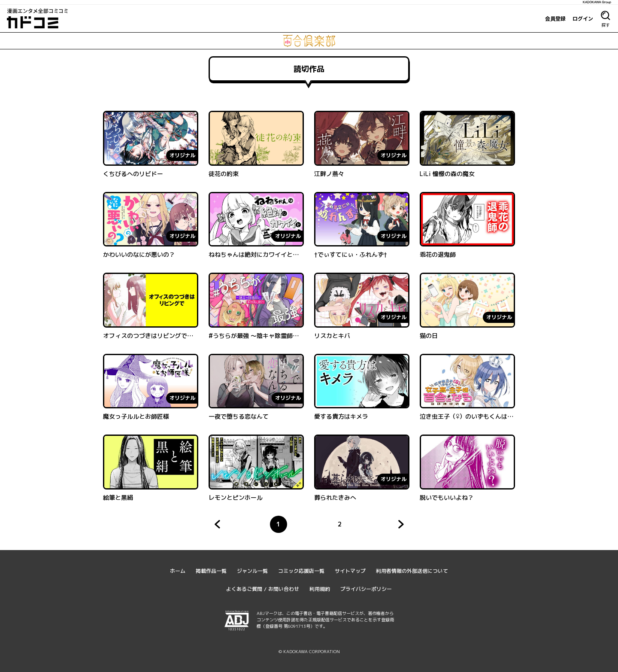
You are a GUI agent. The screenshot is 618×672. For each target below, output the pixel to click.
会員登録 (555, 18)
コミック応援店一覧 (301, 571)
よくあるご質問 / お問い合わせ (263, 589)
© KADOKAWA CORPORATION (309, 651)
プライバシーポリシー (366, 589)
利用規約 (320, 589)
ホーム (178, 571)
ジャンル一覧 (252, 571)
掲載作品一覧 (211, 571)
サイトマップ (350, 571)
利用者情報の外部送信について (412, 571)
